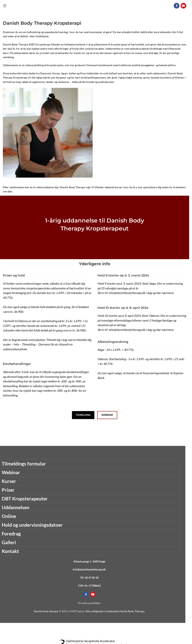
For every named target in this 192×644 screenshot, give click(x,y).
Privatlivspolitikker (89, 603)
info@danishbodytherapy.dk (89, 569)
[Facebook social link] (177, 6)
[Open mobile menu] (5, 6)
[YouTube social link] (183, 6)
